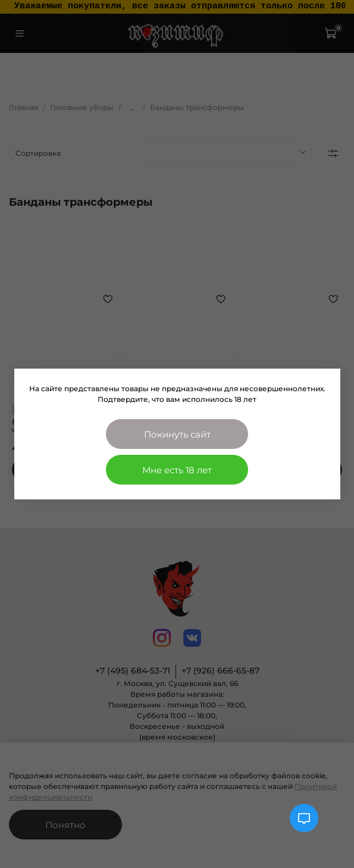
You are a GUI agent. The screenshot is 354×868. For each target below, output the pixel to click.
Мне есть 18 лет (177, 470)
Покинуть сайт (177, 434)
